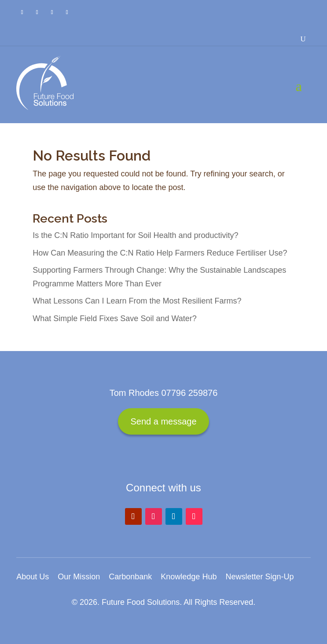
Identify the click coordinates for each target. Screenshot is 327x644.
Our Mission (79, 577)
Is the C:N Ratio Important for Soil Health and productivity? (135, 235)
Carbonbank (130, 577)
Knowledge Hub (189, 577)
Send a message (163, 421)
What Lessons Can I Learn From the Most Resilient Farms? (137, 301)
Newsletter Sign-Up (259, 577)
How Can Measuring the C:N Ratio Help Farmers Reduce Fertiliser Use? (160, 253)
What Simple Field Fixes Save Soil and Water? (114, 318)
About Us (33, 577)
